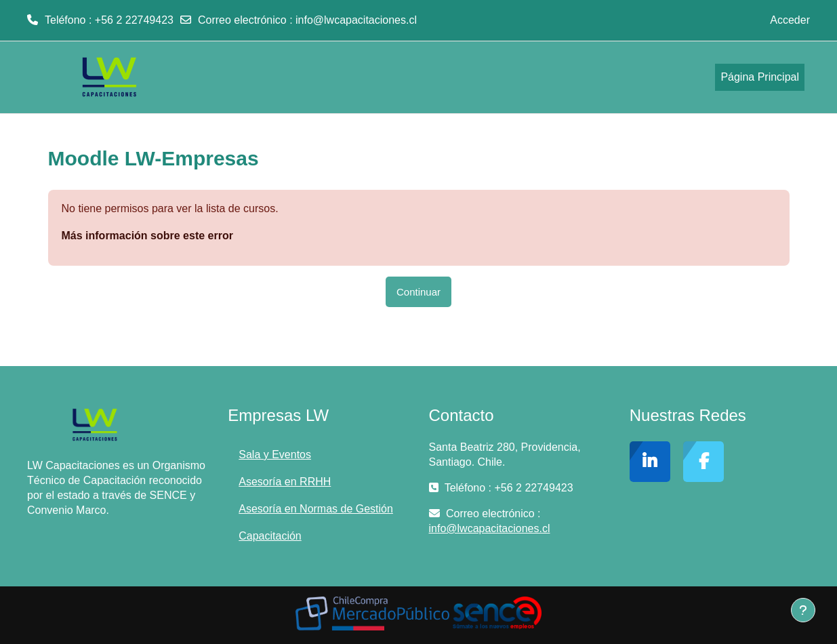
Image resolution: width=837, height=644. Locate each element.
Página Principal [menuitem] (760, 77)
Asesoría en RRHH (285, 482)
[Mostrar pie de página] (803, 610)
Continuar (418, 292)
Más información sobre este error (147, 236)
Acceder (790, 20)
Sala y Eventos (275, 455)
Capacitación (270, 536)
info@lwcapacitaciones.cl (356, 20)
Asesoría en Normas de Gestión (316, 509)
